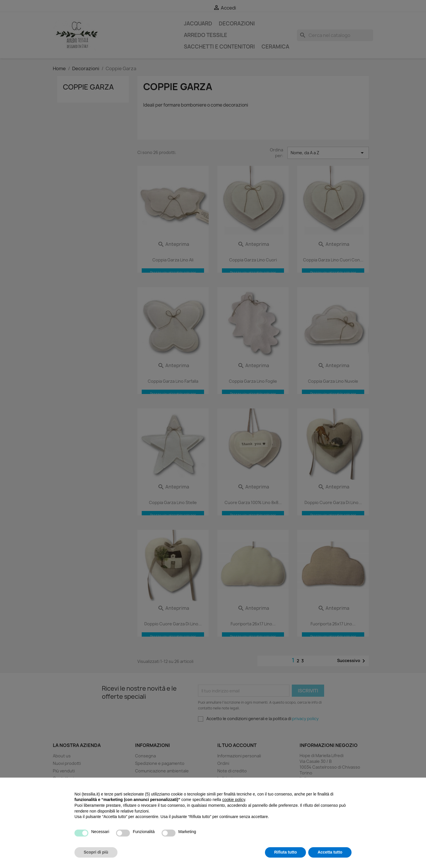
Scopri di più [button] (96, 852)
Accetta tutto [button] (330, 852)
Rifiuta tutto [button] (286, 852)
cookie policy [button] (234, 800)
